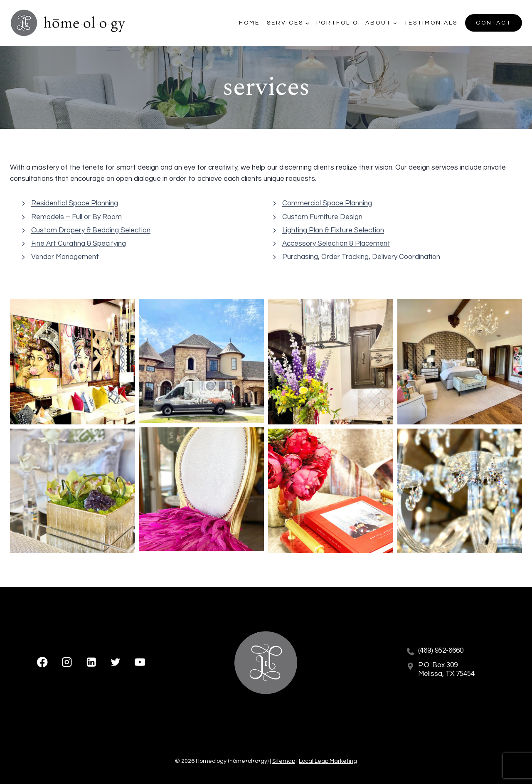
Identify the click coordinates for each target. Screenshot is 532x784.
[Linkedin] (91, 662)
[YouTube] (140, 662)
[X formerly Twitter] (115, 662)
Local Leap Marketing (328, 761)
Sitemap (284, 761)
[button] (73, 362)
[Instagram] (67, 662)
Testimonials (431, 23)
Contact (494, 23)
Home (249, 23)
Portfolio (337, 23)
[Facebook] (43, 662)
